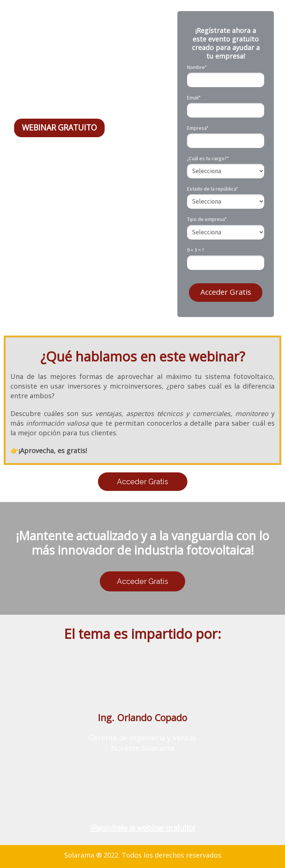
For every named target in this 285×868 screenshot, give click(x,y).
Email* (194, 98)
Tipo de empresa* (207, 219)
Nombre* (197, 67)
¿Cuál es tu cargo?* (208, 159)
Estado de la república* (213, 189)
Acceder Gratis (226, 292)
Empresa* (198, 128)
